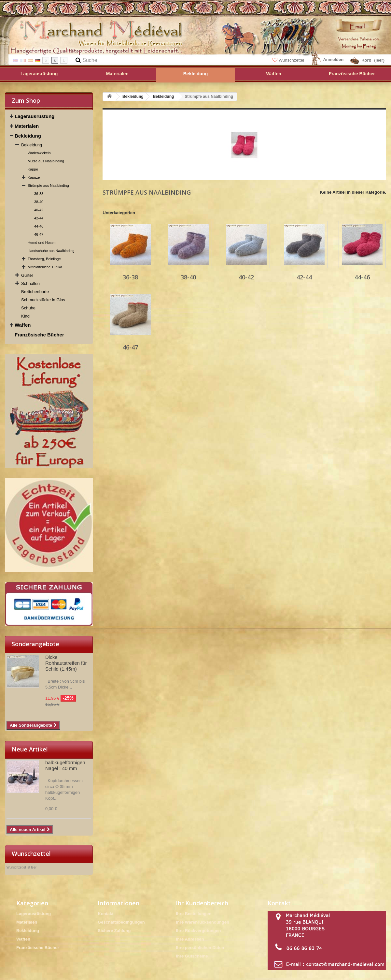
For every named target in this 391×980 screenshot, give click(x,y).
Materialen (27, 126)
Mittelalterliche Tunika (45, 267)
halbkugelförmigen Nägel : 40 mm (65, 765)
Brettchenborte (35, 292)
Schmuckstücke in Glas (43, 300)
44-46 (39, 226)
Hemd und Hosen (42, 243)
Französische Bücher (39, 335)
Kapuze (34, 177)
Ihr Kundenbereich (202, 903)
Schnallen (30, 283)
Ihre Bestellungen (194, 914)
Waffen (23, 325)
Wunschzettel (289, 60)
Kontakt (105, 914)
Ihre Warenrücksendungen (202, 922)
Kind (25, 316)
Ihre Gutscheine (192, 956)
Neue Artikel (30, 749)
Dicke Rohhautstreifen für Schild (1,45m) (66, 663)
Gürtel (27, 275)
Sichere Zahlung (114, 931)
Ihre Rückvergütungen (198, 931)
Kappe (33, 169)
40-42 (39, 210)
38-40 (39, 202)
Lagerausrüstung (35, 116)
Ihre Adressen (190, 939)
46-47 (39, 234)
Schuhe (28, 308)
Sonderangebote (35, 644)
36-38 (39, 194)
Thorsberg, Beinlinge (44, 259)
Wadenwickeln (39, 153)
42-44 (39, 218)
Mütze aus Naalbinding (46, 161)
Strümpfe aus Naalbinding (48, 186)
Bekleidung (28, 136)
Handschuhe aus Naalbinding (51, 251)
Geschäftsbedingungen (121, 922)
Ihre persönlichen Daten (200, 948)
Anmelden (333, 59)
